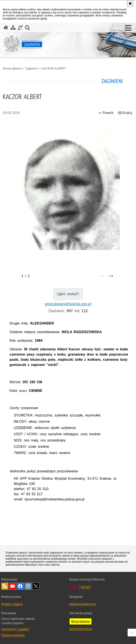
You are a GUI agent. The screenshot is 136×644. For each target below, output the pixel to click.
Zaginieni (31, 68)
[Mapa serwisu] (13, 28)
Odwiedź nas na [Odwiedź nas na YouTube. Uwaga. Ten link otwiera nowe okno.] (13, 586)
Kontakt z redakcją (12, 604)
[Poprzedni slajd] (102, 276)
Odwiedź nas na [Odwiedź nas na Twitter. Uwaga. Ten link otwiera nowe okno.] (36, 586)
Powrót (106, 113)
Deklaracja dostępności (83, 604)
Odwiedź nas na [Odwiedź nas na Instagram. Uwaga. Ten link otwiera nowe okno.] (28, 586)
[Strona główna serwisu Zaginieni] (6, 28)
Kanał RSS (5, 586)
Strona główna (12, 68)
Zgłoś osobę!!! (68, 294)
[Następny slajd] (111, 276)
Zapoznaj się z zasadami (15, 629)
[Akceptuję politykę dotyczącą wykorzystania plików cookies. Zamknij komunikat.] (130, 3)
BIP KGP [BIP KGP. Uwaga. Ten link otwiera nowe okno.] (86, 587)
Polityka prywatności (13, 635)
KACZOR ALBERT (54, 68)
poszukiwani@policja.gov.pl (68, 304)
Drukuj (125, 113)
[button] (128, 28)
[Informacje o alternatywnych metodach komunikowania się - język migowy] (20, 28)
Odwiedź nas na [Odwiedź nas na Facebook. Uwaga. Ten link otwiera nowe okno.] (20, 586)
